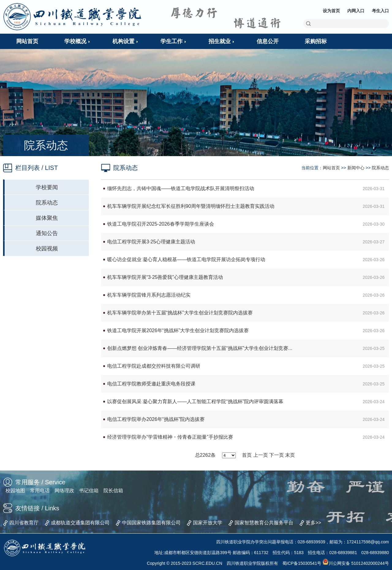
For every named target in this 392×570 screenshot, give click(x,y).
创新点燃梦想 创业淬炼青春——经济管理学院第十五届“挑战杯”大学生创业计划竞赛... (200, 348)
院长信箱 (113, 491)
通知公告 (47, 233)
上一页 (261, 455)
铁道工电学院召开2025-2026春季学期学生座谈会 (161, 224)
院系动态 (47, 203)
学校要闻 (47, 187)
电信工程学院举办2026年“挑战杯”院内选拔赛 (156, 419)
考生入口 (380, 11)
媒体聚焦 (47, 218)
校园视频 (47, 249)
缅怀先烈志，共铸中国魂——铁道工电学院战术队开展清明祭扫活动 (181, 188)
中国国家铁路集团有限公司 (151, 523)
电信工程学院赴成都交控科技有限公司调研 (154, 366)
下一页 (277, 455)
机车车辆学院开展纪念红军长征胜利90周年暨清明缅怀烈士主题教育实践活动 (191, 206)
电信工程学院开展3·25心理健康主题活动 (151, 242)
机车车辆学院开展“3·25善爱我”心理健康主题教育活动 (165, 277)
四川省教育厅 (24, 523)
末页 (290, 455)
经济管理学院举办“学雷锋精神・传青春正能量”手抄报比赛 (170, 437)
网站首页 (331, 168)
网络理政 (64, 491)
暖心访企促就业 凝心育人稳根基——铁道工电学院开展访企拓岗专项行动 (186, 259)
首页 (247, 455)
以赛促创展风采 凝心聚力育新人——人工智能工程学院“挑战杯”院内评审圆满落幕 (195, 401)
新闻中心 (356, 168)
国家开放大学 (208, 523)
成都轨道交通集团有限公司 (80, 523)
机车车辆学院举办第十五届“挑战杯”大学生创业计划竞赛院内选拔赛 (180, 313)
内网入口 (356, 11)
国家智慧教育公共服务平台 (264, 523)
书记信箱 (89, 491)
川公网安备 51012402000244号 (356, 563)
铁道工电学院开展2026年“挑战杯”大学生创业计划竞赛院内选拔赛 (178, 330)
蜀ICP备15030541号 (302, 563)
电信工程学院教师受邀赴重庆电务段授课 (151, 384)
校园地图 (15, 491)
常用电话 (40, 491)
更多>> (313, 523)
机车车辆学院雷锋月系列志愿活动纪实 (149, 295)
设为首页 (331, 11)
